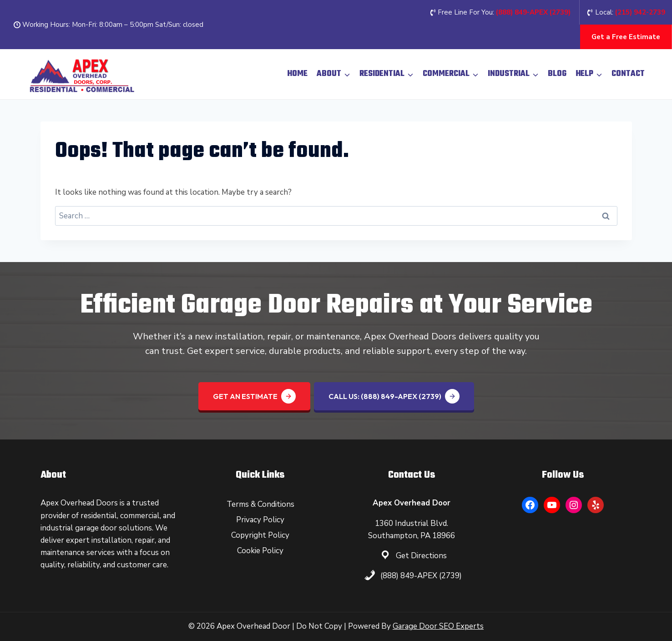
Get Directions (421, 556)
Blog (557, 74)
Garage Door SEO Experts (438, 626)
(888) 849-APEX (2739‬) (533, 12)
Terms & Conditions (260, 504)
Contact (628, 74)
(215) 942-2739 (640, 12)
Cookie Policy (260, 551)
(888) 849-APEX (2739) (421, 576)
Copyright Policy (260, 535)
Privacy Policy (260, 520)
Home (297, 74)
